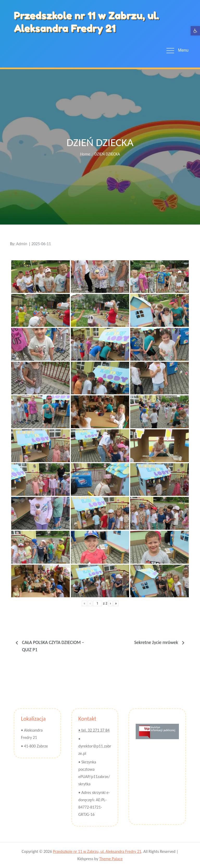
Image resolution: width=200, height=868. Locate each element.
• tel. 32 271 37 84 (94, 730)
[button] (195, 31)
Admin (22, 244)
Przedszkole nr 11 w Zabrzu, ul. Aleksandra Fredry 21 (86, 22)
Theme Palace (111, 859)
